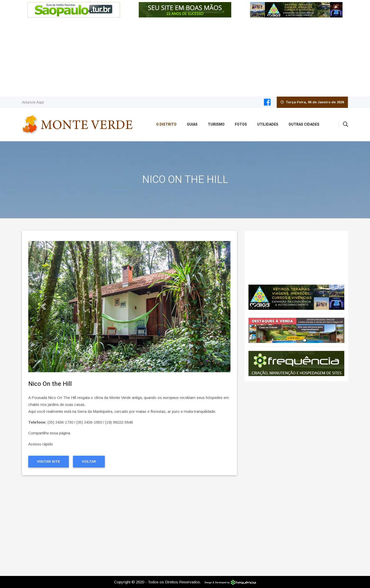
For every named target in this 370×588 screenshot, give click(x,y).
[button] (43, 307)
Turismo (216, 124)
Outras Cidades (304, 124)
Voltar (89, 461)
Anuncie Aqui (33, 102)
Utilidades (268, 124)
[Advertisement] (185, 58)
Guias (192, 124)
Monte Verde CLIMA (296, 255)
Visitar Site (49, 461)
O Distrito (166, 124)
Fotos (241, 124)
